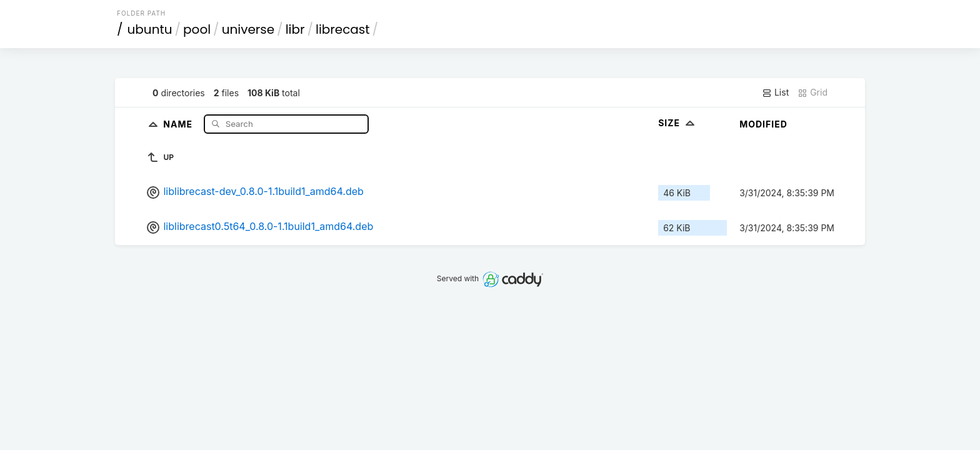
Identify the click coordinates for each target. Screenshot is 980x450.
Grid (812, 92)
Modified (763, 124)
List (775, 92)
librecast (343, 29)
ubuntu (150, 29)
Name (179, 123)
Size (678, 123)
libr (295, 29)
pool (197, 29)
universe (248, 29)
